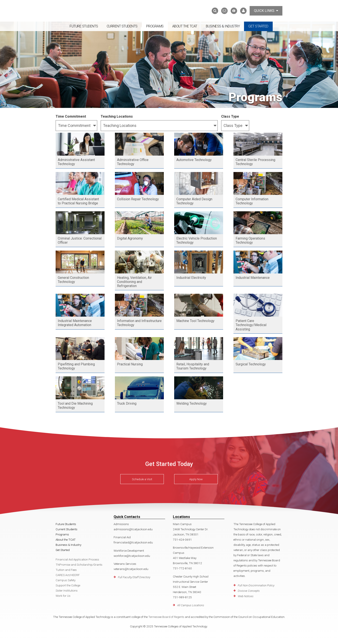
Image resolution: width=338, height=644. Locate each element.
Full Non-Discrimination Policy (256, 585)
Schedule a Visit (142, 479)
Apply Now (196, 479)
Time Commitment (71, 116)
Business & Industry (223, 26)
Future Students (84, 26)
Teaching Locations (117, 116)
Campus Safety (66, 580)
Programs (155, 26)
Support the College (68, 585)
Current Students (122, 26)
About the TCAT (185, 26)
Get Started (258, 26)
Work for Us (63, 596)
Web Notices (246, 596)
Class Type (230, 116)
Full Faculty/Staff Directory (134, 577)
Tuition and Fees (66, 570)
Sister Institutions (67, 590)
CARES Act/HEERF (68, 575)
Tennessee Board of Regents (166, 617)
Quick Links (266, 11)
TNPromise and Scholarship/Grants (79, 565)
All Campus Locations (191, 605)
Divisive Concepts (249, 591)
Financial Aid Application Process (77, 559)
